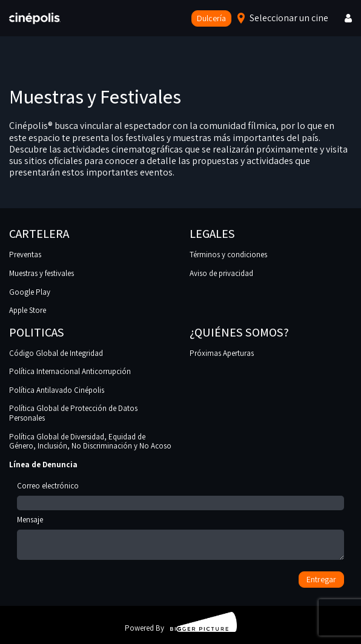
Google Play (30, 292)
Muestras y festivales (41, 273)
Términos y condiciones (228, 255)
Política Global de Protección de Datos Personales (73, 413)
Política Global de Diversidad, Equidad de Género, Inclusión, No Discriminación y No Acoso (90, 442)
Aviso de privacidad (221, 273)
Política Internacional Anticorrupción (70, 371)
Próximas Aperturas (222, 353)
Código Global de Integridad (56, 353)
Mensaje (180, 538)
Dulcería (211, 18)
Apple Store (28, 310)
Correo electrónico (180, 494)
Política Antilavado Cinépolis (57, 390)
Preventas (25, 255)
